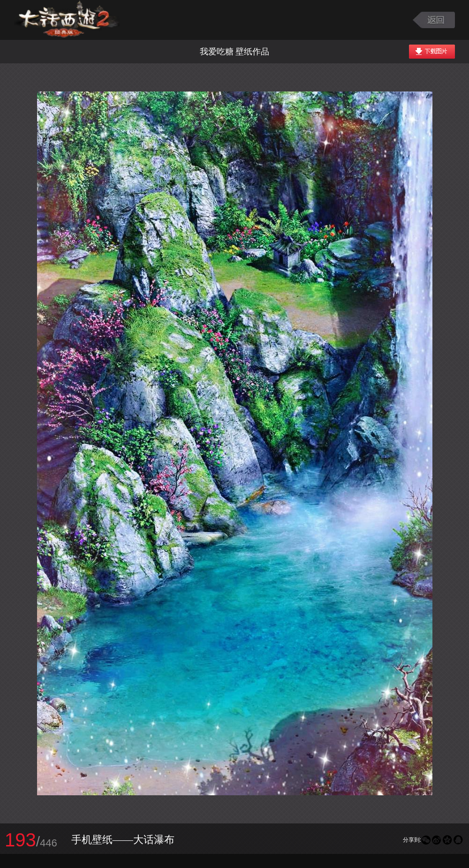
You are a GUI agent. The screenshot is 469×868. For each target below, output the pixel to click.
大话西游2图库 (67, 20)
